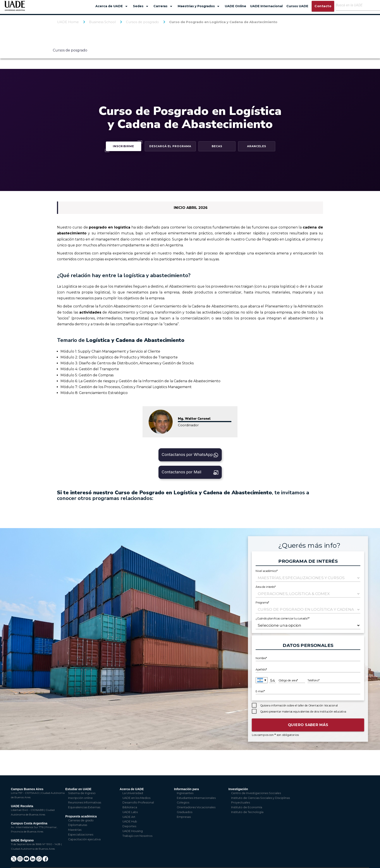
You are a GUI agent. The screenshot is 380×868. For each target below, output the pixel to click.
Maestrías (75, 830)
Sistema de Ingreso (82, 793)
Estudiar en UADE (78, 789)
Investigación (238, 789)
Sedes (141, 6)
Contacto (323, 6)
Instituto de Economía (247, 807)
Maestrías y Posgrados (199, 6)
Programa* (262, 603)
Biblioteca (130, 807)
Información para (186, 789)
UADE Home (68, 22)
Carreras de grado (81, 820)
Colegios (183, 802)
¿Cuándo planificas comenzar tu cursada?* (283, 618)
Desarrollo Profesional (138, 802)
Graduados (185, 812)
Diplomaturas (78, 825)
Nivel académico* (267, 571)
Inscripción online (80, 798)
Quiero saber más (308, 725)
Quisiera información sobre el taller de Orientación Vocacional (299, 706)
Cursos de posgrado (142, 22)
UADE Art (129, 817)
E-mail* (260, 692)
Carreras (164, 6)
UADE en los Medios (136, 798)
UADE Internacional (266, 6)
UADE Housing (133, 831)
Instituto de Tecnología (247, 812)
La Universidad (133, 793)
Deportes (129, 826)
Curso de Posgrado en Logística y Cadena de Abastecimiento (223, 22)
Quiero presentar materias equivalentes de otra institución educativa (303, 712)
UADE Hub (130, 821)
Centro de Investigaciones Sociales (256, 793)
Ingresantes (185, 793)
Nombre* (261, 658)
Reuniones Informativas (85, 802)
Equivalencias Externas (84, 807)
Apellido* (261, 670)
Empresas (184, 817)
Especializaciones (81, 835)
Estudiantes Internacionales (196, 798)
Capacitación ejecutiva (84, 839)
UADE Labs (130, 812)
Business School (102, 22)
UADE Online (236, 6)
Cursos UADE (297, 6)
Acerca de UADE (112, 6)
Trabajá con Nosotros (137, 836)
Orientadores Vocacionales (196, 807)
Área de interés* (266, 587)
